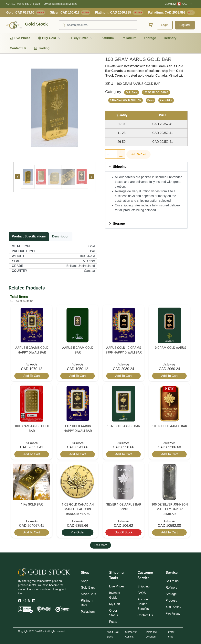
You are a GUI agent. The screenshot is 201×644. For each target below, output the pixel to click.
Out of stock (123, 532)
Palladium (88, 612)
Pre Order (78, 532)
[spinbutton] (111, 154)
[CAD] (182, 4)
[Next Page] (91, 177)
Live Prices (117, 586)
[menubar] (100, 43)
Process (171, 600)
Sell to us (172, 581)
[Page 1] (28, 177)
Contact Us (145, 615)
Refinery (172, 588)
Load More (101, 545)
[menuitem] (20, 38)
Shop (85, 581)
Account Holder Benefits (143, 604)
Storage (171, 594)
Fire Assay (173, 613)
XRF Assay (173, 607)
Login (165, 25)
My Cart (115, 604)
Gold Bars (88, 588)
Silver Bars (88, 594)
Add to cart (139, 154)
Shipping (143, 586)
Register (185, 25)
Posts (113, 622)
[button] (146, 167)
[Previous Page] (18, 177)
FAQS (142, 593)
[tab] (28, 177)
